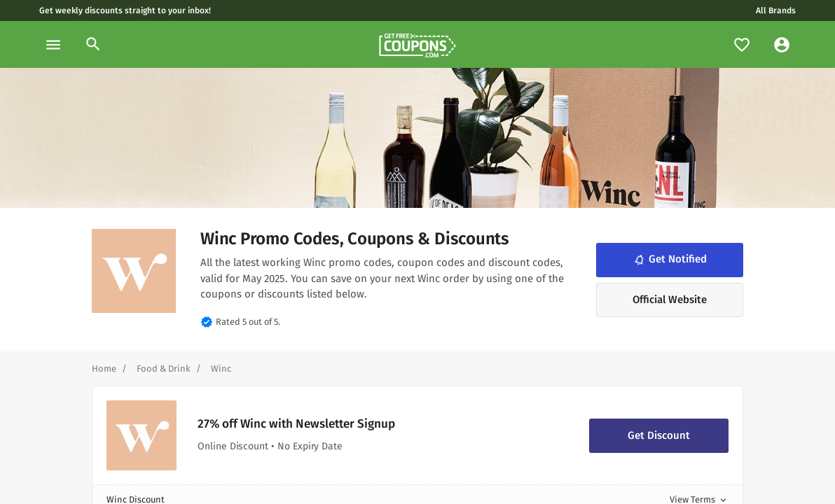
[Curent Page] (221, 369)
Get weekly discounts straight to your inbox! (125, 10)
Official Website (670, 300)
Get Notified (669, 260)
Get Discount (659, 435)
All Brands (776, 10)
